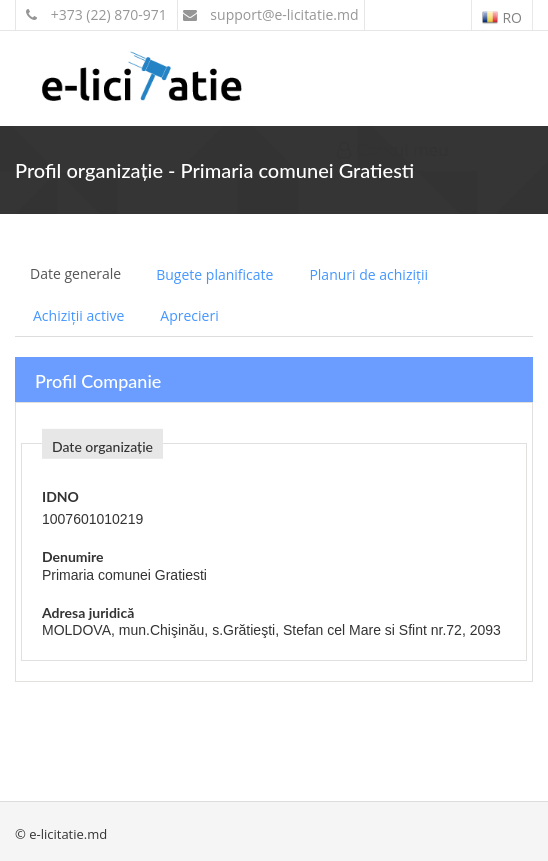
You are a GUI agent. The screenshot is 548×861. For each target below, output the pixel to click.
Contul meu (393, 149)
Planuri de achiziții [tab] (368, 274)
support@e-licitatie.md (271, 14)
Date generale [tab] (75, 273)
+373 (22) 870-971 (96, 14)
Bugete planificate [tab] (214, 274)
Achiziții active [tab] (78, 315)
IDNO (60, 496)
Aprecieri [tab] (189, 315)
